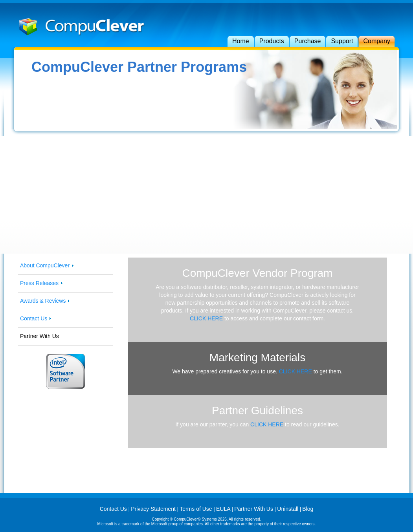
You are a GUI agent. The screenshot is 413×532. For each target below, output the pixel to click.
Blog (308, 509)
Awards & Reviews (43, 301)
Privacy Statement (154, 509)
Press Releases (39, 283)
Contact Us (34, 318)
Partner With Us (254, 509)
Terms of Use (196, 509)
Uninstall (288, 509)
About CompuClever (45, 265)
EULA (224, 509)
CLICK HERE (206, 318)
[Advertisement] (207, 195)
